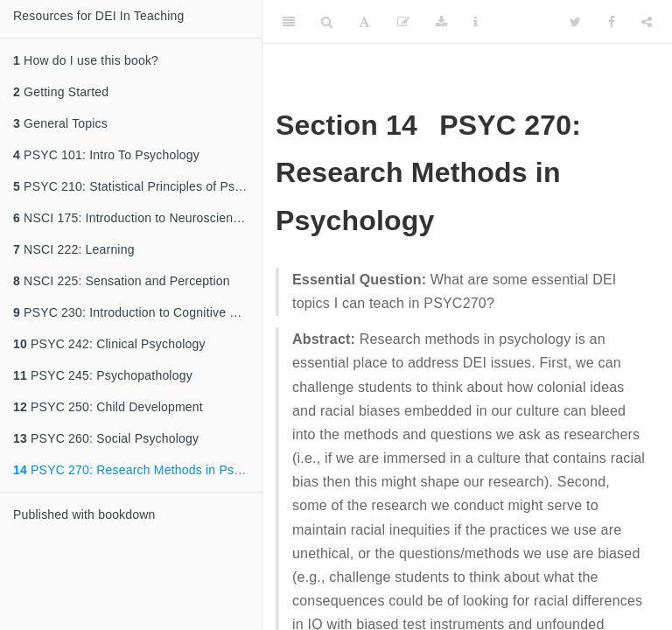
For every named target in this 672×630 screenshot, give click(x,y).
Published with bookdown (84, 514)
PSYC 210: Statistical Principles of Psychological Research (137, 186)
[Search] (327, 22)
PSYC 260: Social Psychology (106, 438)
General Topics (60, 123)
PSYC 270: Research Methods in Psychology (137, 470)
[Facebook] (612, 22)
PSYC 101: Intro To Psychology (106, 155)
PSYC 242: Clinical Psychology (109, 344)
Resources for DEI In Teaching (98, 16)
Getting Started (61, 92)
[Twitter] (575, 22)
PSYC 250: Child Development (108, 407)
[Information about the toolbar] (476, 22)
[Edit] (403, 22)
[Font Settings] (364, 22)
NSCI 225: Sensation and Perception (122, 281)
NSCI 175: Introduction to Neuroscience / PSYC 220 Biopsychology (137, 218)
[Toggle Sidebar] (289, 22)
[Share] (647, 22)
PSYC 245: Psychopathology (103, 375)
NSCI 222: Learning (74, 249)
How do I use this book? (86, 60)
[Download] (441, 22)
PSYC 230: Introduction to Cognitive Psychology (137, 312)
